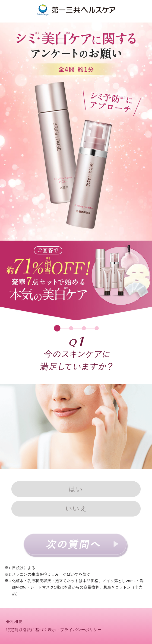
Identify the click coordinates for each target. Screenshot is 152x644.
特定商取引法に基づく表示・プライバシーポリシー (54, 630)
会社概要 (14, 622)
